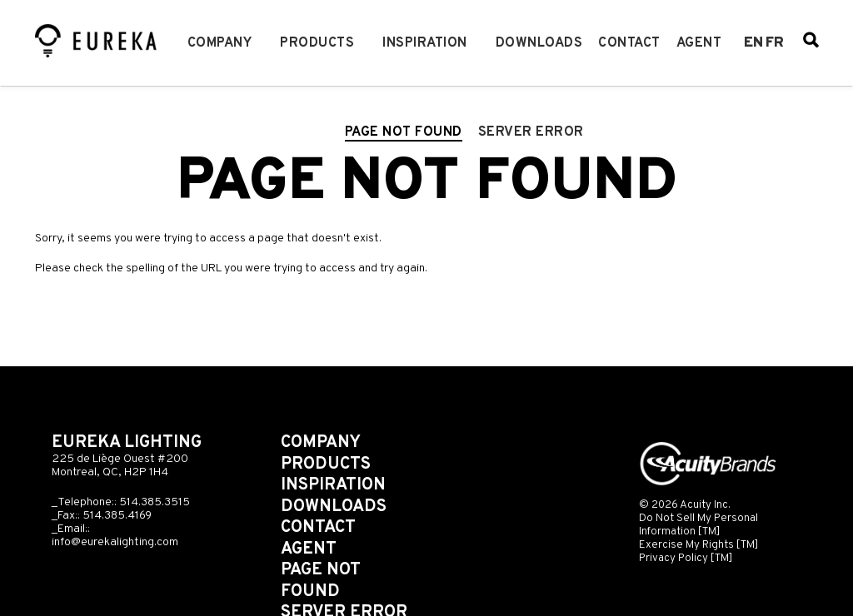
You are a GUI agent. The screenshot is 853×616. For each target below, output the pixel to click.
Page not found (404, 132)
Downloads (539, 43)
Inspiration (425, 43)
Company (220, 43)
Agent (699, 43)
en (753, 43)
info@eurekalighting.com (115, 542)
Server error (531, 132)
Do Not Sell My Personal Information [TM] (698, 525)
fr (775, 43)
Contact (629, 43)
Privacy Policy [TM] (686, 558)
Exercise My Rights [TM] (699, 545)
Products (317, 43)
